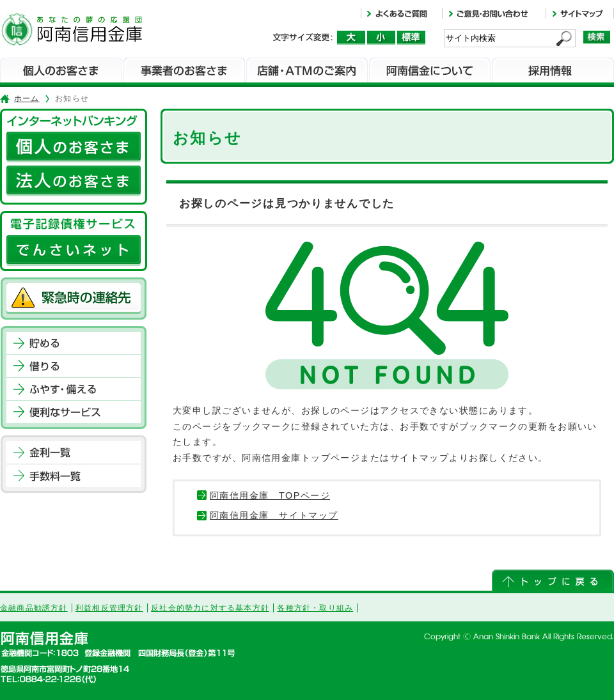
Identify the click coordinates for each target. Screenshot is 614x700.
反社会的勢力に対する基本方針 (210, 608)
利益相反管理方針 (109, 608)
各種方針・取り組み (315, 608)
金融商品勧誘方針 (34, 608)
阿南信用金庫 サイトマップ (274, 515)
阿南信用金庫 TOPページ (270, 495)
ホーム (27, 98)
